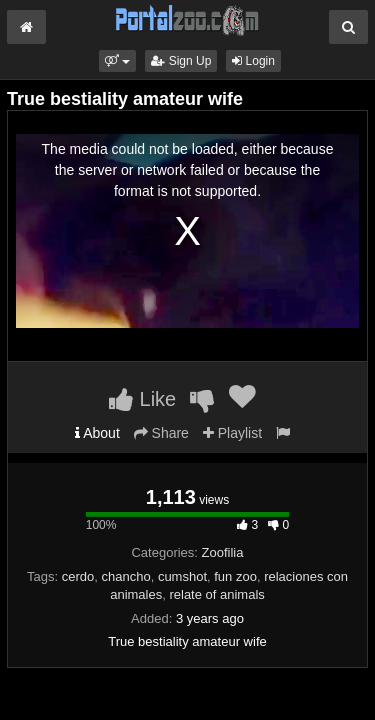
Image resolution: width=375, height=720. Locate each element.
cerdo (78, 576)
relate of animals (216, 594)
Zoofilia (223, 552)
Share (161, 433)
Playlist (232, 433)
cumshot (182, 576)
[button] (117, 61)
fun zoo (235, 576)
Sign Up (181, 61)
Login (253, 61)
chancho (125, 576)
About (97, 433)
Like (142, 399)
